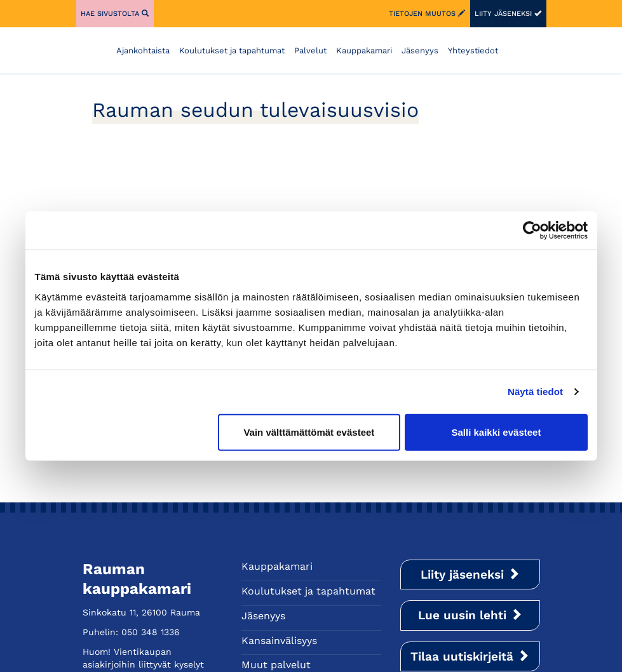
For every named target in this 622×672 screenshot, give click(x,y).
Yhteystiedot (473, 50)
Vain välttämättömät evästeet (309, 432)
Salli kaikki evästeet (496, 432)
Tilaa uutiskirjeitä (470, 656)
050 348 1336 (151, 632)
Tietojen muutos (427, 14)
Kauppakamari (364, 50)
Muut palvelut (276, 665)
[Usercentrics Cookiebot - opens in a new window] (532, 231)
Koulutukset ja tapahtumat (232, 50)
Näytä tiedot (535, 392)
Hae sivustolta (115, 14)
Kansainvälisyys (279, 641)
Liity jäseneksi (508, 14)
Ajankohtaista (143, 50)
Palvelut (310, 50)
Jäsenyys (420, 50)
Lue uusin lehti (470, 615)
